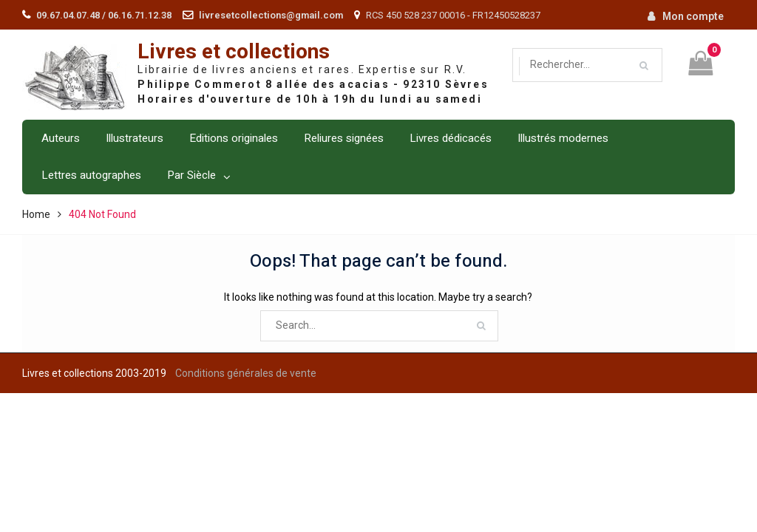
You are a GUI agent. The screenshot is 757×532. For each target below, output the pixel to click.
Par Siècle (191, 175)
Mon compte (693, 16)
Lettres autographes (91, 175)
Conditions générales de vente (246, 373)
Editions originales (234, 138)
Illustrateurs (135, 138)
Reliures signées (344, 138)
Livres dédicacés (451, 138)
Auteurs (61, 138)
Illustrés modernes (563, 138)
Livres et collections (234, 52)
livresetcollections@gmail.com (271, 15)
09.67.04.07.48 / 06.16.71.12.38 (104, 15)
